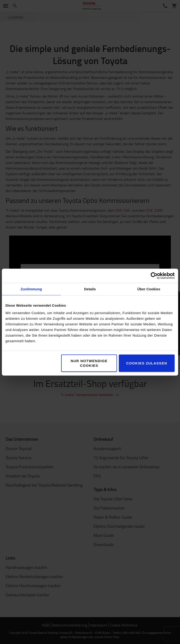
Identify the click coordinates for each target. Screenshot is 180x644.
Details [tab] (90, 289)
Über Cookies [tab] (149, 289)
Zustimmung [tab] (31, 289)
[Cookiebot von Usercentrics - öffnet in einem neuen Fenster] (154, 276)
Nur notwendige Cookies (89, 363)
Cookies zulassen (147, 363)
